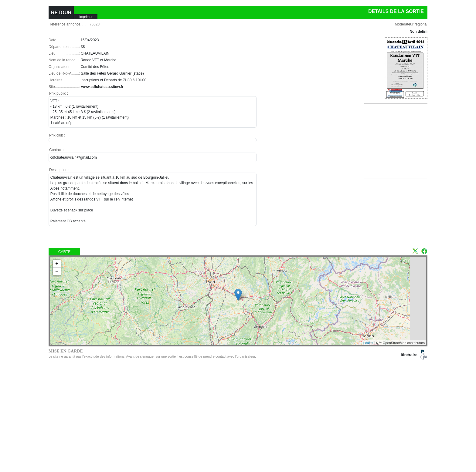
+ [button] (57, 264)
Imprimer (86, 17)
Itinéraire (409, 355)
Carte (64, 252)
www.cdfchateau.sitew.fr (102, 87)
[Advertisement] (399, 148)
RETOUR (61, 13)
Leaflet (368, 343)
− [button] (57, 271)
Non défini (418, 32)
